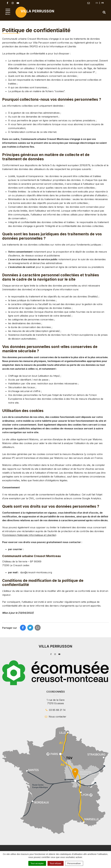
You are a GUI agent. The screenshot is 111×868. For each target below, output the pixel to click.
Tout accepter (37, 863)
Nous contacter (56, 717)
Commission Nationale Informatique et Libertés (29, 535)
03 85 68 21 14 (56, 710)
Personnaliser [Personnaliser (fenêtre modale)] (74, 863)
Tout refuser (56, 863)
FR (103, 3)
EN (97, 3)
